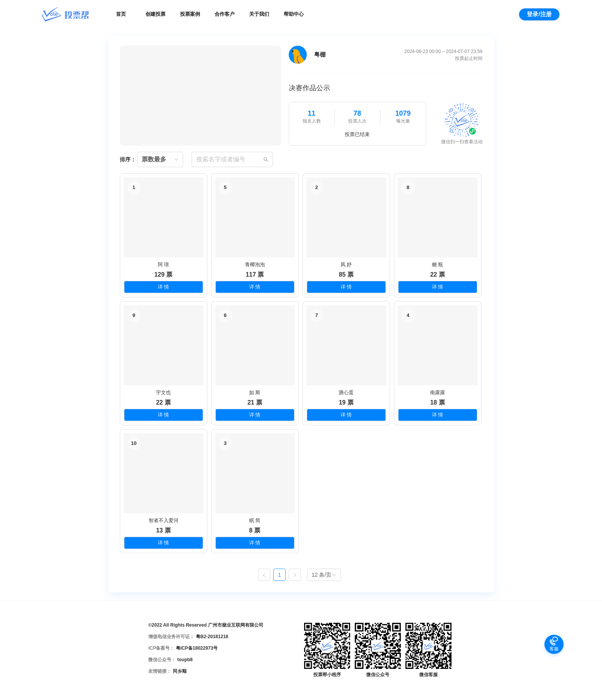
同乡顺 (180, 671)
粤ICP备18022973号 (197, 648)
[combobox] (160, 159)
